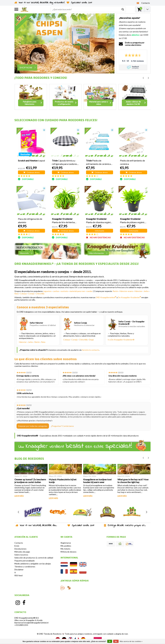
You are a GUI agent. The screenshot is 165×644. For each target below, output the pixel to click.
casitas (56, 291)
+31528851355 (21, 625)
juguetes (48, 291)
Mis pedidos (66, 546)
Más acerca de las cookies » (131, 641)
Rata (16, 294)
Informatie (99, 231)
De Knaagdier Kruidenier (129, 297)
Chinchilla (40, 294)
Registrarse (66, 543)
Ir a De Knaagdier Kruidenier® (121, 340)
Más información (99, 253)
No (116, 641)
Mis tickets (65, 549)
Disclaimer (19, 570)
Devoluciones (20, 549)
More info (27, 253)
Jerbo (146, 291)
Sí (110, 641)
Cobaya (23, 294)
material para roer (77, 291)
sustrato (64, 291)
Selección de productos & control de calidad (34, 558)
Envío (17, 546)
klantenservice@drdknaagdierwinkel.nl (31, 623)
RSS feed (18, 575)
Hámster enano (126, 291)
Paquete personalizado (25, 561)
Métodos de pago (22, 552)
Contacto (19, 543)
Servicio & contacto (91, 350)
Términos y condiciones (25, 567)
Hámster (138, 291)
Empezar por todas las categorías (33, 426)
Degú (91, 340)
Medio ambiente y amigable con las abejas (33, 564)
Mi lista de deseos (68, 552)
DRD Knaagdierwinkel (106, 297)
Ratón (115, 291)
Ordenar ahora (31, 172)
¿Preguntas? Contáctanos (62, 426)
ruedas (90, 291)
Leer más (19, 496)
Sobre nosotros (21, 555)
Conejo (31, 294)
